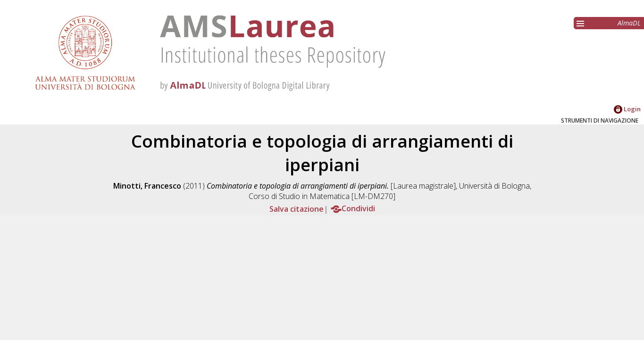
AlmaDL (629, 23)
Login (627, 109)
